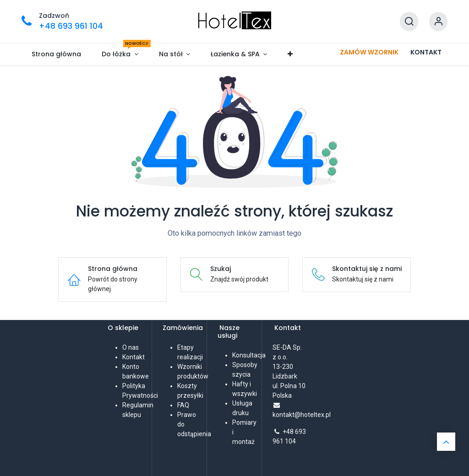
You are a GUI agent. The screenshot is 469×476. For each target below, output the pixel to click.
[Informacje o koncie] (438, 22)
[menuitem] (57, 54)
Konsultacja (249, 355)
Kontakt (134, 357)
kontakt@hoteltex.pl (302, 415)
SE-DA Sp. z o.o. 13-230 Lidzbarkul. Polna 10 (289, 367)
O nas (131, 347)
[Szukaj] (409, 22)
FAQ (183, 405)
